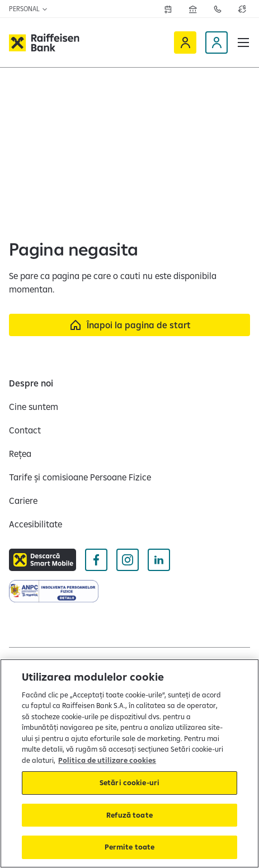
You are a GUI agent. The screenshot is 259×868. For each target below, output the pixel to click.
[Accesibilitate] (36, 524)
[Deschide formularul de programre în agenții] (168, 9)
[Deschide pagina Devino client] (216, 43)
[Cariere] (23, 501)
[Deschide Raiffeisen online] (185, 43)
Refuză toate (129, 815)
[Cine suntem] (34, 407)
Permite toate (130, 847)
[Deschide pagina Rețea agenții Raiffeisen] (193, 9)
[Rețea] (20, 454)
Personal (29, 9)
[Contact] (25, 430)
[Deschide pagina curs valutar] (242, 9)
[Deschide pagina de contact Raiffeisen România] (218, 9)
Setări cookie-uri (129, 782)
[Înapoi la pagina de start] (129, 325)
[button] (243, 43)
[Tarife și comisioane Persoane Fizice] (80, 477)
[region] (129, 763)
